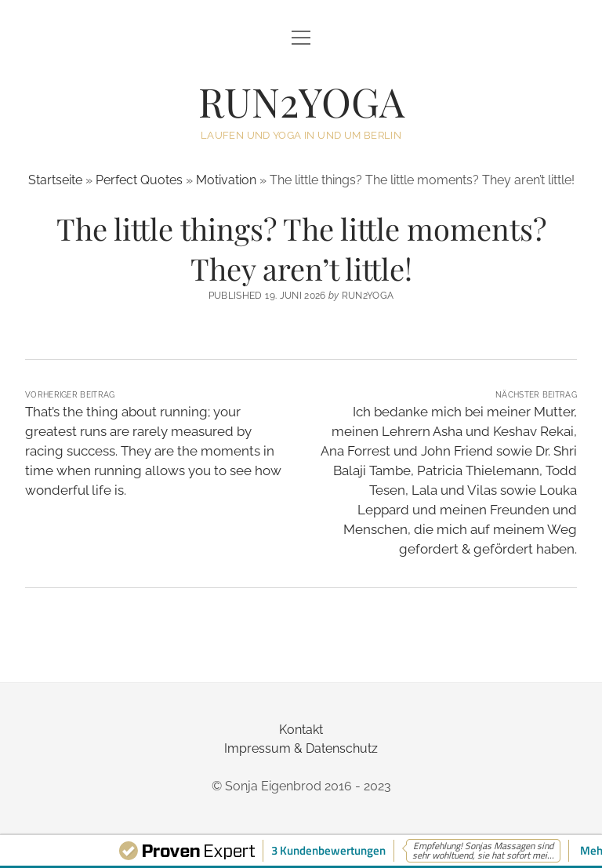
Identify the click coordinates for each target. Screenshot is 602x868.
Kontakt (301, 730)
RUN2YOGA (301, 101)
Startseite (55, 180)
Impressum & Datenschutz (301, 748)
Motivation (226, 180)
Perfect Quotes (139, 180)
